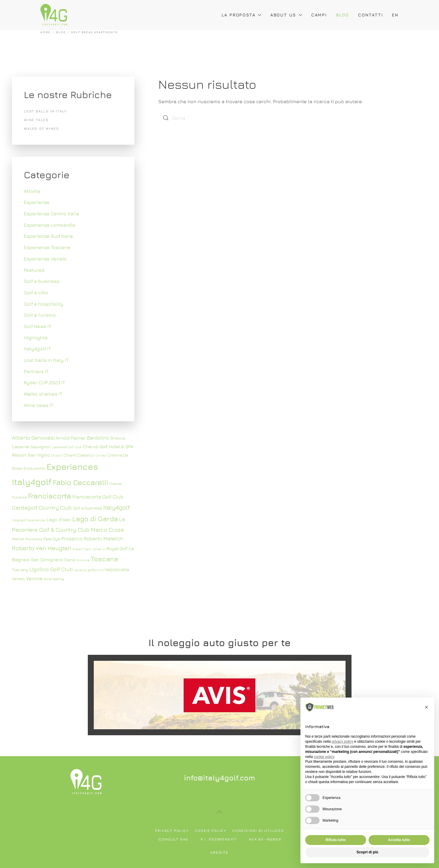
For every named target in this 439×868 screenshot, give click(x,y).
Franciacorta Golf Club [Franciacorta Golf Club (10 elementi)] (98, 497)
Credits (220, 852)
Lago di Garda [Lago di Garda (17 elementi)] (95, 518)
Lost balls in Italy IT (46, 360)
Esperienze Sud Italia (48, 236)
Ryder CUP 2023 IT (44, 382)
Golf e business (42, 281)
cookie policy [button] (324, 757)
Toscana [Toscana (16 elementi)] (104, 559)
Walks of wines (42, 128)
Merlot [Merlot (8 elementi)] (18, 539)
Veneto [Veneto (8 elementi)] (18, 579)
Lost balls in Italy (45, 111)
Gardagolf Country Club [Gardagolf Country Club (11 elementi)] (42, 508)
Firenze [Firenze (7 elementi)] (115, 484)
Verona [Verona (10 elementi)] (34, 578)
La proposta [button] (241, 15)
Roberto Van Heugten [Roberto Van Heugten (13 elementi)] (42, 548)
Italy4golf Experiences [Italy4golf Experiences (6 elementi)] (29, 520)
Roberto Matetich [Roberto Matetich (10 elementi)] (104, 539)
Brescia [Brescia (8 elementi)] (118, 438)
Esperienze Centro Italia (52, 213)
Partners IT (36, 371)
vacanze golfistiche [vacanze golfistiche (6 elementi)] (89, 570)
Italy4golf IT (37, 349)
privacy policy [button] (343, 742)
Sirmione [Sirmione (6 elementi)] (83, 560)
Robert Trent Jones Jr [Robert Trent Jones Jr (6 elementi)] (89, 549)
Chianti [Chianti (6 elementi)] (57, 455)
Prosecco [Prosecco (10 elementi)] (72, 539)
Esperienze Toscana (47, 247)
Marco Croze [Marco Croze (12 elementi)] (107, 530)
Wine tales (36, 120)
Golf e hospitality (44, 304)
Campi (319, 15)
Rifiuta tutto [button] (336, 840)
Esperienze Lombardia (50, 225)
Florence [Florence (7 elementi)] (19, 497)
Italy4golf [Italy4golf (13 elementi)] (117, 507)
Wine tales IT (39, 405)
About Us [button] (286, 15)
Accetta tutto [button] (399, 840)
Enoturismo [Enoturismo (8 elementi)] (34, 468)
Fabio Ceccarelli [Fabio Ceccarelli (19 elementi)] (80, 482)
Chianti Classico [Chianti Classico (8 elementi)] (79, 455)
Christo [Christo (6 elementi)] (101, 455)
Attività (32, 191)
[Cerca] (194, 118)
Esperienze (37, 202)
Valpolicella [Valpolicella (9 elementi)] (117, 569)
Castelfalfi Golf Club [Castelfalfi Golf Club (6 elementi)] (67, 447)
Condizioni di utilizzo (258, 830)
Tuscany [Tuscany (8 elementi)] (20, 570)
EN (395, 15)
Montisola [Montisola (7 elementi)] (34, 539)
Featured (34, 270)
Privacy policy (172, 830)
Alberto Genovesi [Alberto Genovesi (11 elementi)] (33, 438)
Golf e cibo (36, 292)
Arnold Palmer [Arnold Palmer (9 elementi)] (71, 438)
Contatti (370, 15)
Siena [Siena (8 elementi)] (70, 560)
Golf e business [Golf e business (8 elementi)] (88, 508)
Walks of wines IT (43, 394)
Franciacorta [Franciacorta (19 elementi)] (50, 496)
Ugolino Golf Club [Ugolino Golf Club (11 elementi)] (51, 569)
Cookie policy (211, 830)
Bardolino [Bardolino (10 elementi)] (98, 438)
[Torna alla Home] (54, 15)
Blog (343, 15)
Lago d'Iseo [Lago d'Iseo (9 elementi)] (59, 519)
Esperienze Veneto (45, 259)
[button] (219, 812)
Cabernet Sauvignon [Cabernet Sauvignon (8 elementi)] (31, 447)
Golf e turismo (40, 315)
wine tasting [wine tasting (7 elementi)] (54, 579)
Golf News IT (38, 326)
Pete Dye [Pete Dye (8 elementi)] (52, 539)
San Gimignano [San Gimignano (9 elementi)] (47, 559)
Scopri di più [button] (367, 852)
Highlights (36, 338)
